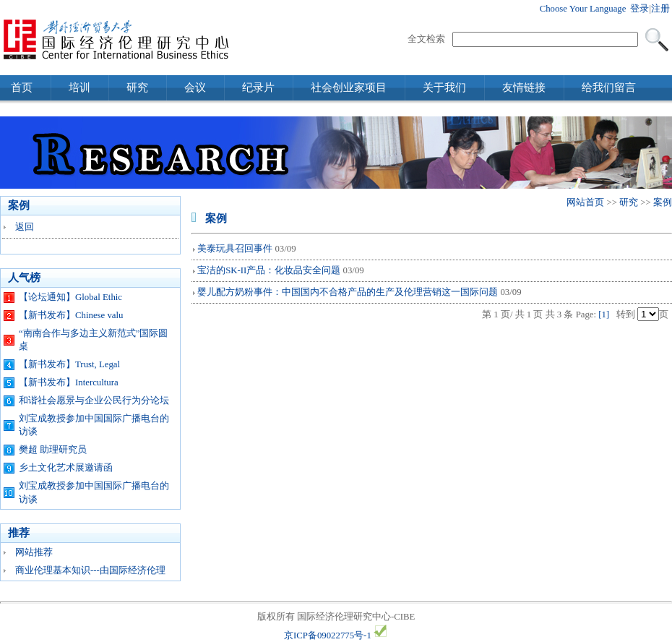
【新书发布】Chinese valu (71, 315)
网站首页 (585, 202)
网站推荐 (34, 552)
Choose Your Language (583, 9)
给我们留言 (609, 87)
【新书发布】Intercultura (69, 382)
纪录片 (258, 87)
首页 (22, 87)
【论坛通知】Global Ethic (70, 297)
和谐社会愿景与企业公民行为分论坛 (94, 401)
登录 (639, 9)
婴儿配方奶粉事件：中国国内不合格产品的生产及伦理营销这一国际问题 (348, 292)
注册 (660, 9)
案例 (663, 202)
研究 (137, 87)
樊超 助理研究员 (53, 450)
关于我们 (444, 87)
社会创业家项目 (349, 87)
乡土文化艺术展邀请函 (66, 468)
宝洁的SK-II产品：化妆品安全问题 (269, 270)
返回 (25, 227)
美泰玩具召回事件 (235, 249)
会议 (195, 87)
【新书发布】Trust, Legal (69, 364)
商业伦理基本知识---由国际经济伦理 (90, 570)
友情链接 (524, 87)
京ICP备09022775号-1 (328, 635)
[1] (604, 314)
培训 (79, 87)
